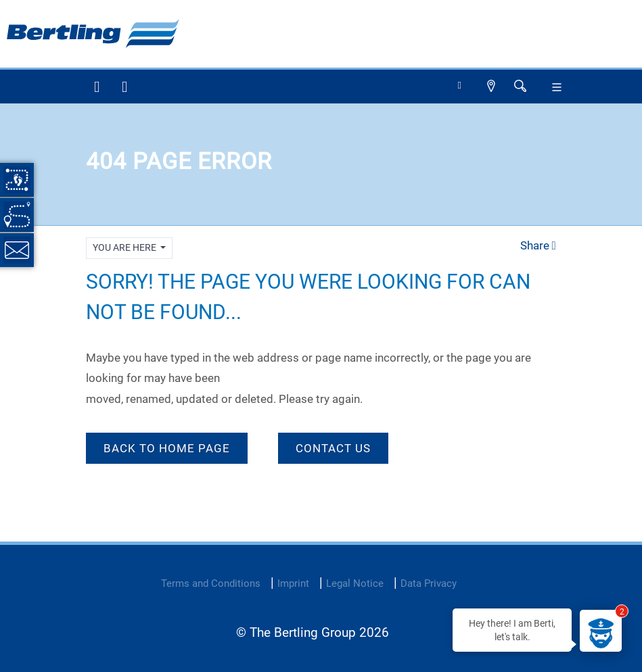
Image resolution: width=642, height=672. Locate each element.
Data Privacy (429, 583)
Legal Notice (355, 583)
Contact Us (333, 448)
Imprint (293, 583)
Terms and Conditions (211, 583)
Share (538, 245)
